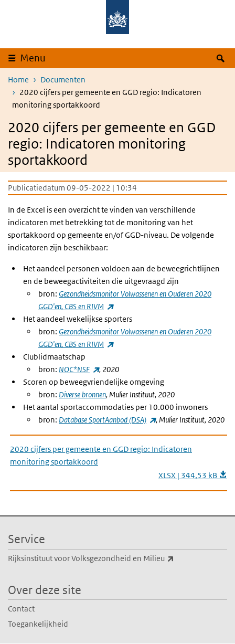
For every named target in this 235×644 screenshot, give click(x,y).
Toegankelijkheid (38, 624)
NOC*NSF (79, 369)
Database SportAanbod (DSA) (107, 420)
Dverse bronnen (82, 394)
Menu (33, 58)
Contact (21, 609)
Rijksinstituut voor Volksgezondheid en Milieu (114, 558)
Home (18, 80)
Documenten (63, 80)
